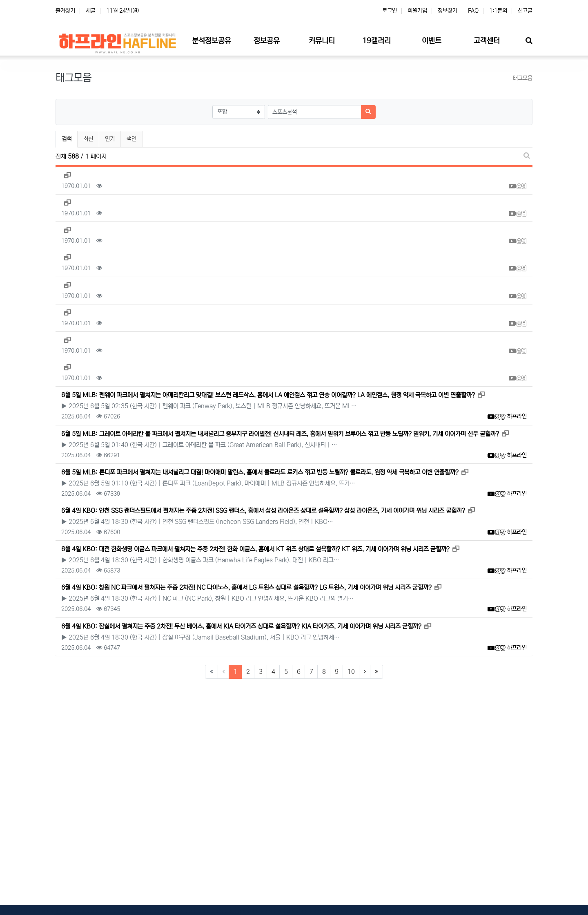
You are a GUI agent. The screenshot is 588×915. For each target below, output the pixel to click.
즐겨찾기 (65, 11)
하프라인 (517, 416)
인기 (110, 139)
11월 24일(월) (122, 11)
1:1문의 (498, 11)
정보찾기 (448, 11)
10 (351, 672)
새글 (91, 11)
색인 (131, 139)
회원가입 (417, 11)
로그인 (390, 11)
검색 (67, 139)
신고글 (525, 11)
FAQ (473, 11)
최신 (88, 139)
